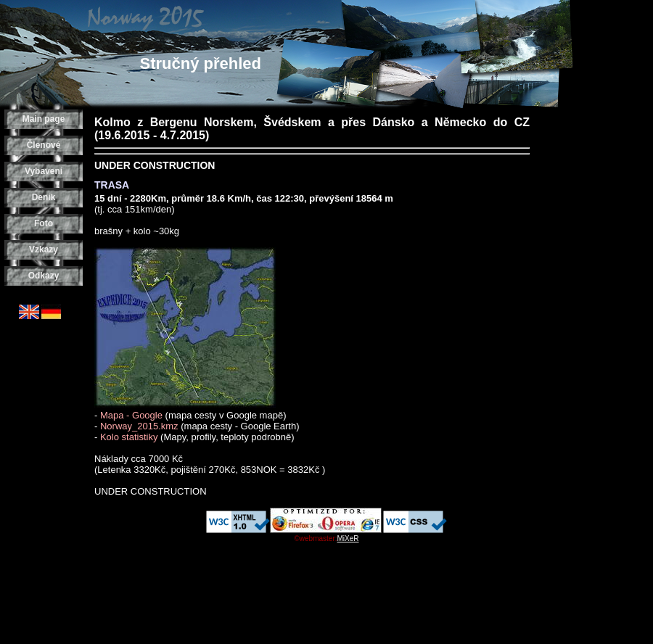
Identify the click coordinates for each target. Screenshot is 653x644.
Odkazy (44, 276)
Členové (44, 145)
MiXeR (348, 538)
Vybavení (44, 171)
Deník (44, 197)
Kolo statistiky (129, 437)
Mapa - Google (131, 415)
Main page (44, 119)
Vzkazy (44, 249)
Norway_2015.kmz (139, 426)
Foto (44, 223)
